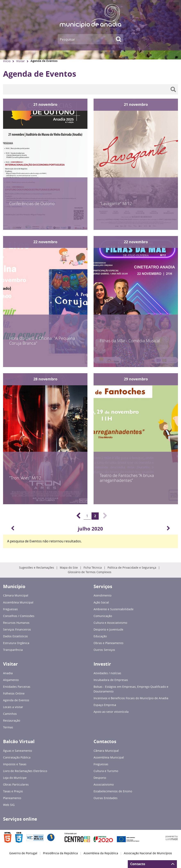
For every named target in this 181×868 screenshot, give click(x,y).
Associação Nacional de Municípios (148, 853)
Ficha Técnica (93, 568)
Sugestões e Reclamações (37, 568)
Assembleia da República (101, 853)
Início (7, 61)
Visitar (20, 61)
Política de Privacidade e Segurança (132, 568)
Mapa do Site (69, 568)
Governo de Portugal (23, 853)
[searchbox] (90, 89)
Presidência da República (60, 853)
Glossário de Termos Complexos (90, 572)
